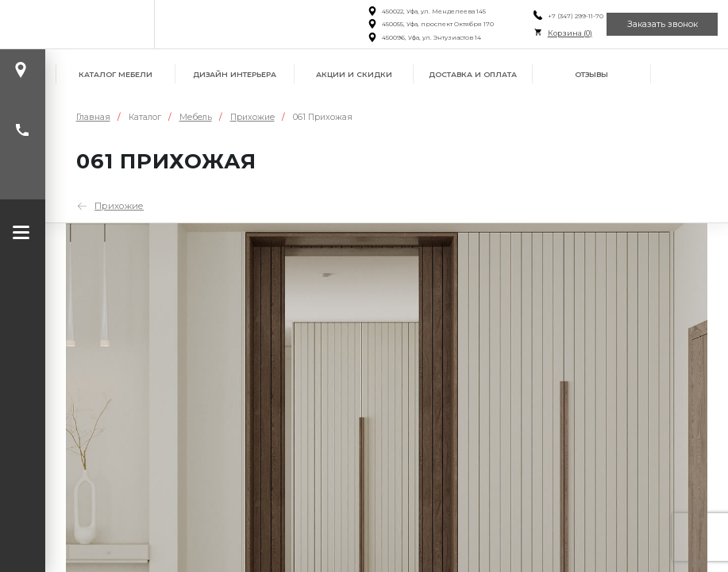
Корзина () (559, 33)
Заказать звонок (659, 24)
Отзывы (591, 74)
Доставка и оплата (473, 74)
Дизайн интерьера (235, 74)
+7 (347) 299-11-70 (564, 16)
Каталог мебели (116, 74)
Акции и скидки (354, 74)
